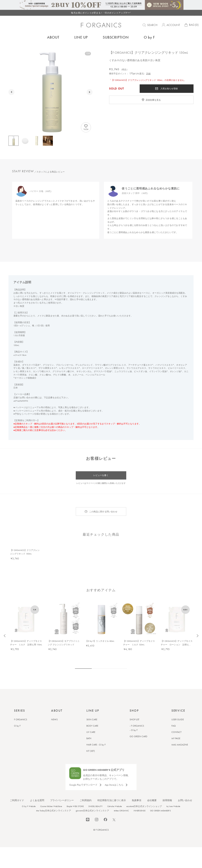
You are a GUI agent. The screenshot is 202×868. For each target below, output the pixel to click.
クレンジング (50, 50)
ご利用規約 (86, 786)
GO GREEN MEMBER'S (160, 797)
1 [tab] (83, 655)
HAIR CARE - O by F (96, 731)
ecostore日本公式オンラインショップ (144, 792)
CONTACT (176, 718)
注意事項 (39, 430)
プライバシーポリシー (62, 786)
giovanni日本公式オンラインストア (92, 797)
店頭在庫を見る (153, 111)
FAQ (174, 712)
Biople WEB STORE (75, 792)
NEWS (54, 706)
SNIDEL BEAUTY (95, 792)
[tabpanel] (55, 218)
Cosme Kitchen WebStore (51, 792)
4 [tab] (104, 655)
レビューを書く (101, 475)
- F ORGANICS (137, 712)
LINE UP (81, 39)
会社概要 (152, 786)
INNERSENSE (139, 797)
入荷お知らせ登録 (169, 99)
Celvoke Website (115, 792)
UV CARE (91, 718)
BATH (89, 724)
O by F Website (29, 792)
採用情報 (167, 786)
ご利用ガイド (17, 786)
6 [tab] (114, 655)
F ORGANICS (21, 50)
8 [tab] (125, 655)
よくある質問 (37, 786)
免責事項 (137, 786)
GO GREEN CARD (138, 722)
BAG (191, 27)
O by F (149, 39)
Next (197, 622)
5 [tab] (109, 655)
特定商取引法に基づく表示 (112, 786)
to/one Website (173, 792)
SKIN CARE (92, 706)
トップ (8, 50)
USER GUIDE (178, 706)
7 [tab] (120, 655)
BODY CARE (92, 712)
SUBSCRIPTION (116, 39)
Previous (5, 622)
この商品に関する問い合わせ (103, 512)
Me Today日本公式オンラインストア (54, 797)
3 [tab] (99, 655)
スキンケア (35, 50)
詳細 (148, 84)
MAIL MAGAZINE (180, 731)
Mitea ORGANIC (121, 797)
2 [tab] (94, 655)
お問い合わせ (185, 786)
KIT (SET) (91, 737)
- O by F (134, 716)
